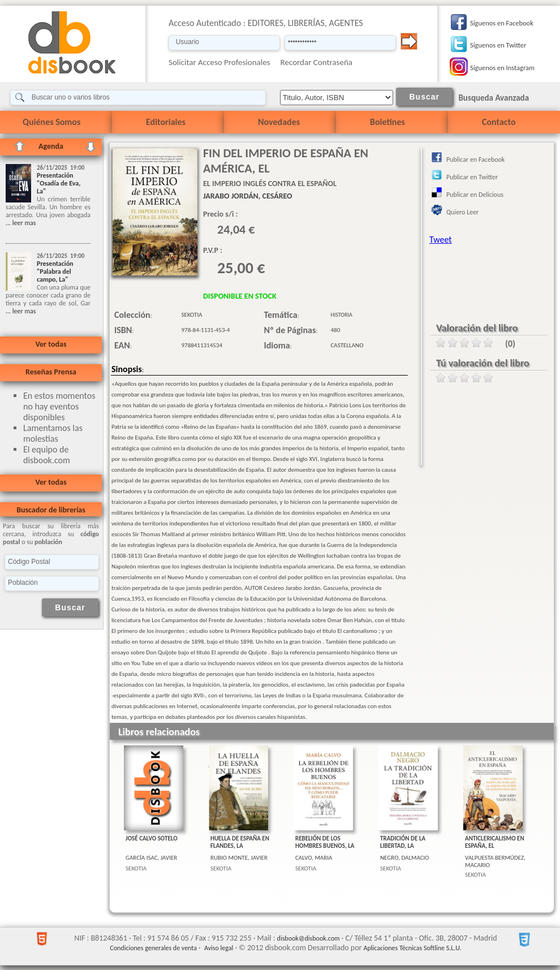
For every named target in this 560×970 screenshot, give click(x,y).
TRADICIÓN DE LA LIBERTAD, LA (403, 842)
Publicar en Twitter (472, 177)
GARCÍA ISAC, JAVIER (151, 858)
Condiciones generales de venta (153, 948)
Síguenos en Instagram (502, 68)
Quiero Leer (462, 212)
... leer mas (21, 223)
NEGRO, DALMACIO (405, 858)
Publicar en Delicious (475, 195)
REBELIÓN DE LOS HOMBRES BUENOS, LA (325, 842)
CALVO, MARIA (314, 858)
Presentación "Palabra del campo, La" (55, 271)
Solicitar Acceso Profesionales (219, 62)
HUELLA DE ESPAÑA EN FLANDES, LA (240, 842)
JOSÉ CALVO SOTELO (152, 838)
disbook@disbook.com (309, 938)
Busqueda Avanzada (494, 98)
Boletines (387, 122)
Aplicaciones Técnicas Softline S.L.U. (413, 948)
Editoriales (166, 122)
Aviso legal (219, 948)
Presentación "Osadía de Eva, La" (59, 183)
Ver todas (51, 344)
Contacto (499, 122)
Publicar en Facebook (475, 159)
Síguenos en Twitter (498, 45)
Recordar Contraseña (316, 62)
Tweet (441, 240)
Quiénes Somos (51, 122)
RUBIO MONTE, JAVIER (239, 858)
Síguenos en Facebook (502, 23)
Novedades (279, 122)
